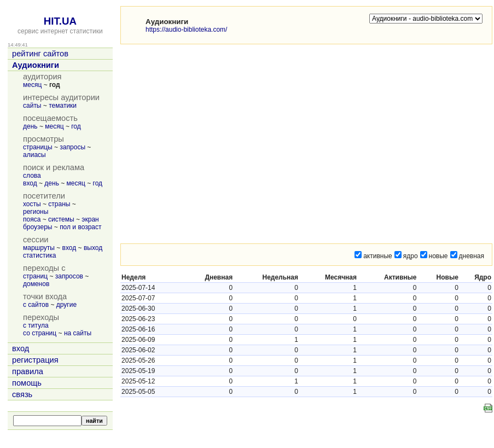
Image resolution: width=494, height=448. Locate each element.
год (76, 126)
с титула (36, 325)
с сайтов (36, 305)
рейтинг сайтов (40, 54)
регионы (36, 212)
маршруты (39, 248)
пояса (32, 219)
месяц (32, 85)
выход (93, 248)
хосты (32, 204)
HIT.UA (60, 21)
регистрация (35, 360)
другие (66, 305)
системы (61, 219)
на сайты (78, 333)
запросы (72, 147)
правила (28, 371)
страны (59, 204)
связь (22, 394)
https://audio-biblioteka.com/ (186, 30)
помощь (27, 383)
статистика (39, 255)
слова (32, 176)
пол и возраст (80, 227)
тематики (63, 106)
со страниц (40, 333)
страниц (35, 276)
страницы (38, 147)
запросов (69, 276)
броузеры (37, 227)
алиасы (34, 155)
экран (90, 219)
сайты (32, 106)
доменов (36, 284)
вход (30, 183)
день (30, 126)
